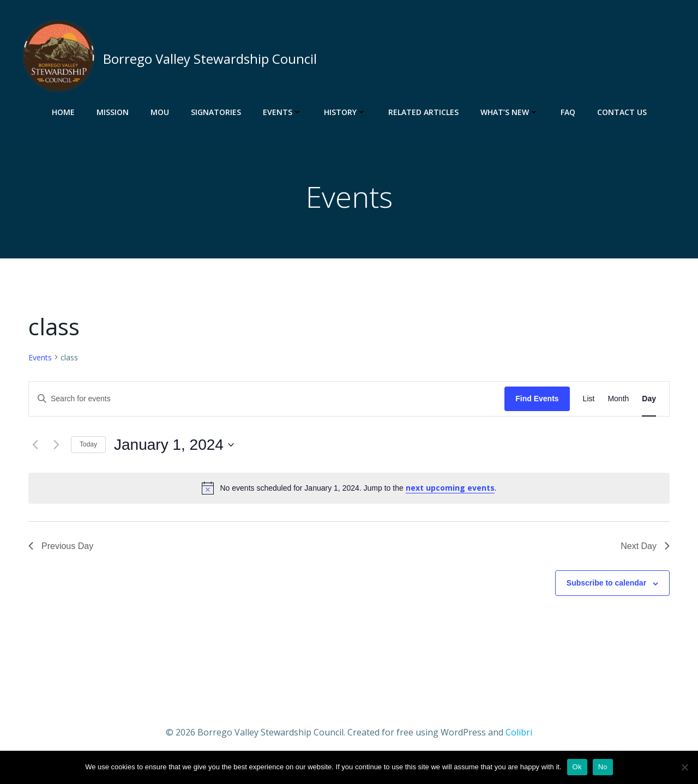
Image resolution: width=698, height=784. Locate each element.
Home (63, 112)
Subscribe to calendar (606, 583)
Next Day (645, 546)
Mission (113, 112)
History (345, 112)
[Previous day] (35, 445)
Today (88, 444)
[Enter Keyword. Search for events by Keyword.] (267, 399)
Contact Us (622, 112)
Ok (577, 767)
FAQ (568, 112)
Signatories (216, 112)
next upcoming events (450, 488)
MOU (160, 112)
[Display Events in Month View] (618, 399)
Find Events (537, 399)
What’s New (510, 112)
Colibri (519, 732)
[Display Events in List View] (589, 399)
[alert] (349, 488)
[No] (684, 767)
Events (282, 112)
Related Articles (423, 112)
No (603, 767)
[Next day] (56, 445)
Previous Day (61, 546)
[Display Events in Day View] (649, 399)
